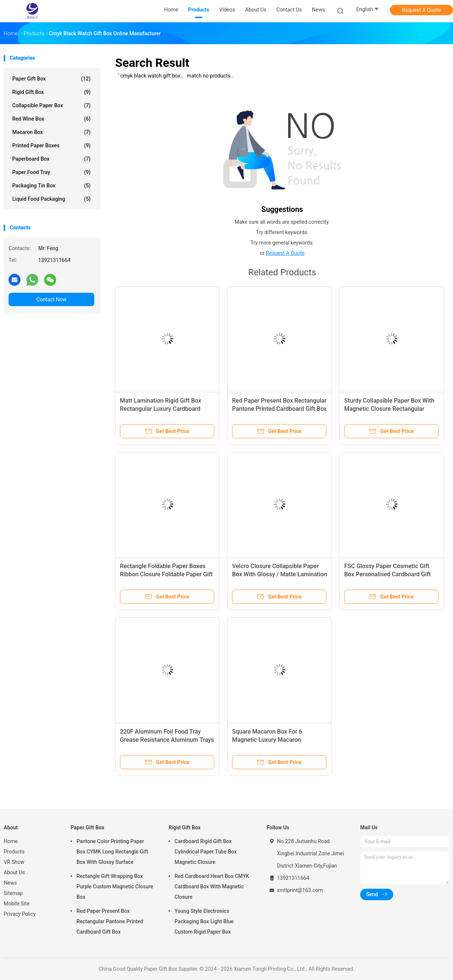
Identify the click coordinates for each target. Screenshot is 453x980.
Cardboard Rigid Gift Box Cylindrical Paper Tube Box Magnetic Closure (206, 852)
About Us (14, 872)
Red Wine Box (51, 119)
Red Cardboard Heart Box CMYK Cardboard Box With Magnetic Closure (212, 886)
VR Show (14, 862)
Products (14, 852)
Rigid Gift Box (51, 92)
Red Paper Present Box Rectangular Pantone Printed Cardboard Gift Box (110, 921)
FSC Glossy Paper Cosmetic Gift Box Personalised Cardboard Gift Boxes (387, 574)
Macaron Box (51, 132)
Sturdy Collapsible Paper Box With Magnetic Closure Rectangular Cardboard (389, 409)
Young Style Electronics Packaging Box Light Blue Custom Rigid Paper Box (204, 921)
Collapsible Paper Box (51, 105)
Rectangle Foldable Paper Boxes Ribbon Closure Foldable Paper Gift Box (166, 574)
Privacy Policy (20, 914)
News (10, 883)
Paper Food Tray (51, 172)
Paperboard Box (51, 159)
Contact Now (51, 299)
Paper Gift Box (51, 79)
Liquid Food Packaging (51, 199)
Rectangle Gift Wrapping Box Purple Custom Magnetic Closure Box (115, 886)
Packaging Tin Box (51, 186)
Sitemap (13, 893)
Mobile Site (17, 904)
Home (11, 841)
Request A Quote (421, 10)
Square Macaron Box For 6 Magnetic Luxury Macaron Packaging (267, 740)
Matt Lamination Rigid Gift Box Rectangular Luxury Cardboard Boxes (161, 409)
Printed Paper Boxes (51, 145)
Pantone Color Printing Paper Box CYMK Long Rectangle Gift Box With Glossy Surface (112, 852)
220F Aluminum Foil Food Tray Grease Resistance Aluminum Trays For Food (167, 740)
